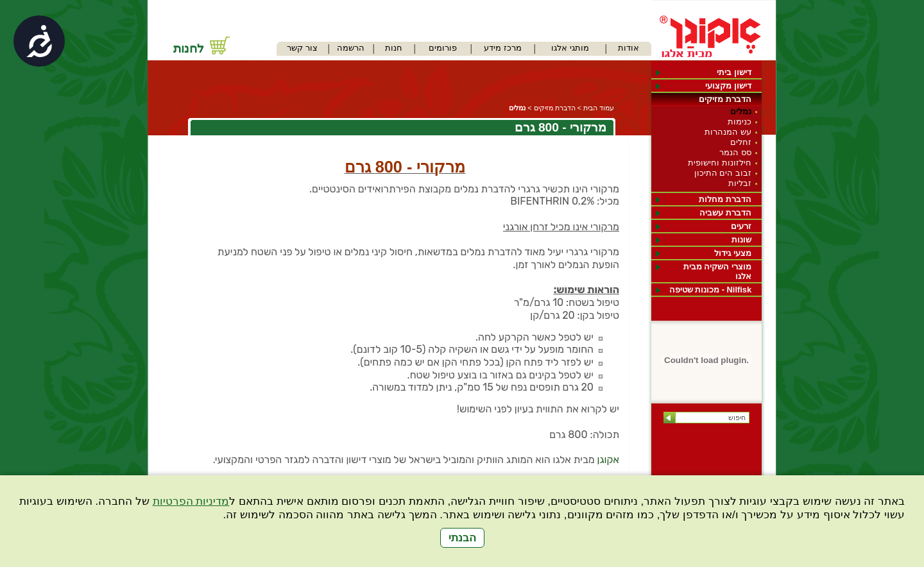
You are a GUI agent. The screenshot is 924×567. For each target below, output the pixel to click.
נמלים (741, 111)
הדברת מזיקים (725, 99)
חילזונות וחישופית (720, 163)
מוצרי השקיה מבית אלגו (717, 271)
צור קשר (302, 48)
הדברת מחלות (725, 199)
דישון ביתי (734, 72)
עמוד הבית (599, 108)
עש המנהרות (728, 132)
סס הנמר (735, 152)
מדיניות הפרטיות (191, 501)
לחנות (189, 48)
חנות (394, 48)
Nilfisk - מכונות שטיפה (710, 290)
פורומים (443, 48)
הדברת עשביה (725, 213)
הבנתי (462, 538)
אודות (629, 48)
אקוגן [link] (608, 460)
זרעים (741, 226)
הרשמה (351, 48)
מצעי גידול (733, 253)
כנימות (740, 122)
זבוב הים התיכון (723, 173)
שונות (741, 240)
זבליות (740, 183)
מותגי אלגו (570, 48)
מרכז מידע (503, 48)
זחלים (741, 142)
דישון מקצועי (728, 86)
